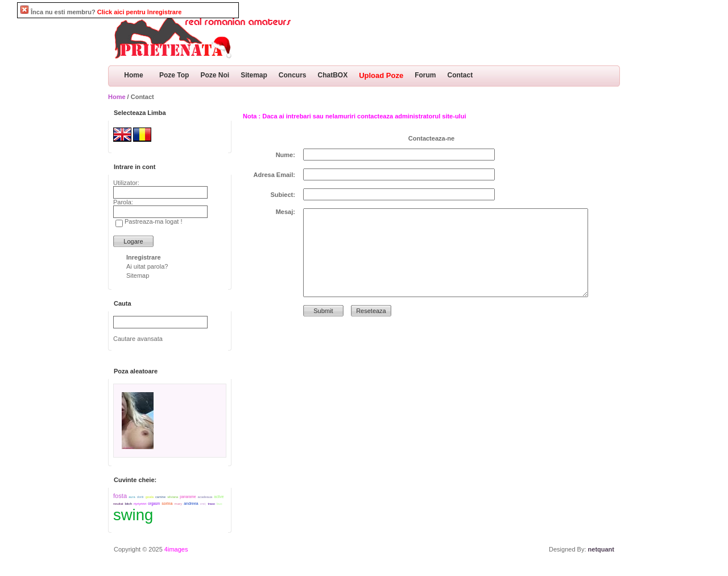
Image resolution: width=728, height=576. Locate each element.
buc (220, 504)
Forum (425, 75)
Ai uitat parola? (147, 266)
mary (179, 503)
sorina (167, 503)
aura (132, 497)
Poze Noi (215, 75)
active (219, 497)
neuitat (118, 504)
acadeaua (205, 497)
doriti (140, 497)
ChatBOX (333, 75)
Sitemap (254, 75)
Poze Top (174, 75)
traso (211, 504)
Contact (460, 75)
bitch (129, 504)
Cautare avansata (138, 339)
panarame (188, 497)
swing (133, 515)
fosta (120, 496)
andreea (191, 503)
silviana (173, 497)
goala (150, 497)
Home (133, 75)
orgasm (154, 503)
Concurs (293, 75)
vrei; (203, 504)
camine (160, 497)
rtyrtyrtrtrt (140, 504)
